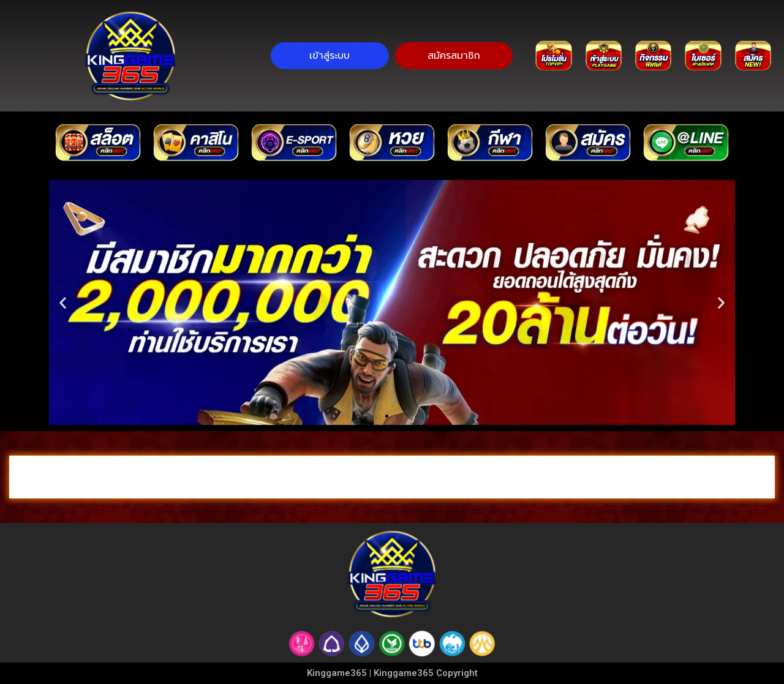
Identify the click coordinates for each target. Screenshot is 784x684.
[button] (387, 416)
